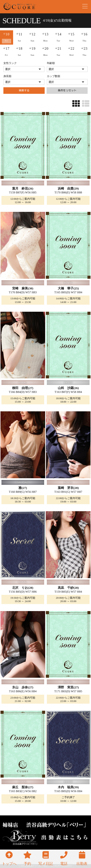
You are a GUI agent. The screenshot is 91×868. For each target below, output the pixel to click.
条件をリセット (67, 90)
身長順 (7, 76)
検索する (24, 90)
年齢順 (51, 63)
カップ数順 (54, 76)
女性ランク (10, 63)
